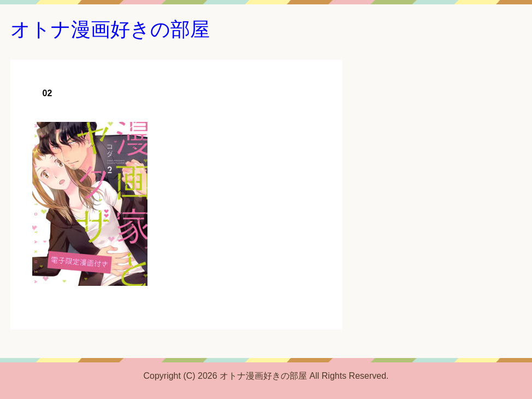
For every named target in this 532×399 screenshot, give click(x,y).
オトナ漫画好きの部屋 (110, 29)
